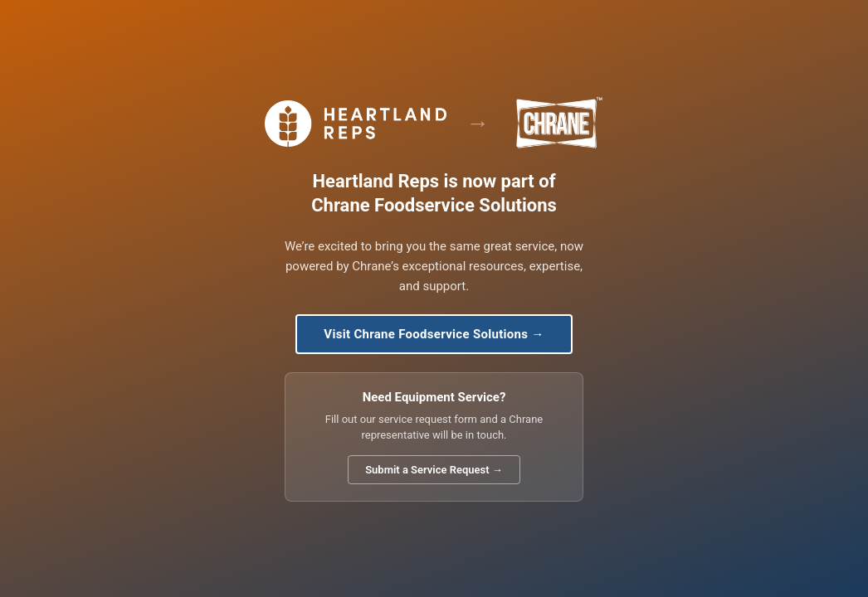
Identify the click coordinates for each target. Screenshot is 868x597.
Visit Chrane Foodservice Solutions (434, 334)
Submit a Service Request (434, 470)
